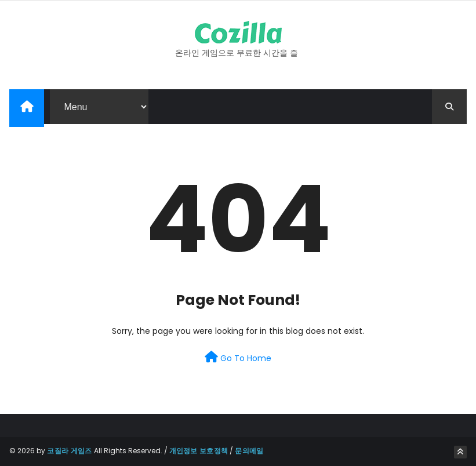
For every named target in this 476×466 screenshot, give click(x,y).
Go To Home (238, 358)
